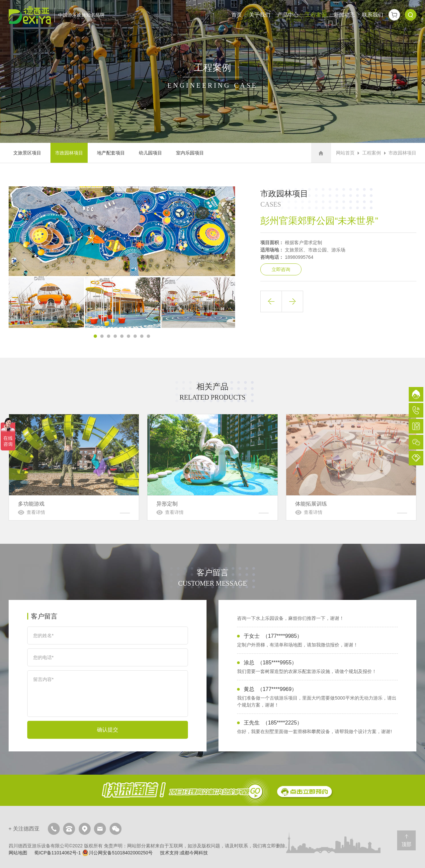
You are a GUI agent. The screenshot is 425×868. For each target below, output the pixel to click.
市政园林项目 (69, 153)
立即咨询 (281, 269)
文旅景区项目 (27, 153)
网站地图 (18, 853)
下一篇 (292, 301)
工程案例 (316, 15)
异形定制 (212, 467)
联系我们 (373, 15)
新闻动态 (344, 15)
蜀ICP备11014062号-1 (57, 853)
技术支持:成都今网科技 (184, 853)
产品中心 (288, 15)
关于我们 (260, 15)
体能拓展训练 (351, 467)
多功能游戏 (74, 467)
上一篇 (271, 301)
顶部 (406, 844)
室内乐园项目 (190, 153)
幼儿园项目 (150, 153)
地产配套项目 (111, 153)
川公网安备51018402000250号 (117, 853)
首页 (237, 15)
